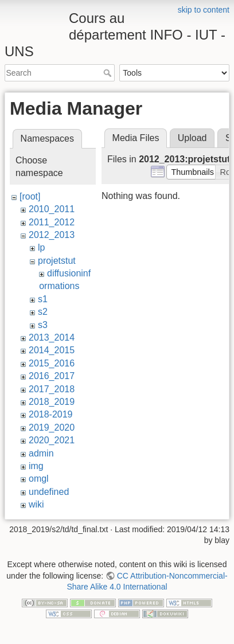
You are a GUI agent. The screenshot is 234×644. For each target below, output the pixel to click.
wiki (36, 504)
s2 (43, 312)
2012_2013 (52, 235)
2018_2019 (52, 402)
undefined (49, 492)
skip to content (204, 10)
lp (41, 247)
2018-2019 (51, 414)
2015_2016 (52, 363)
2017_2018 (52, 389)
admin (41, 453)
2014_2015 (52, 350)
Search (109, 73)
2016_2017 (52, 376)
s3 (43, 325)
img (36, 466)
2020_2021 (52, 440)
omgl (39, 479)
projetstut (57, 261)
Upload (192, 138)
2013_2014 (52, 337)
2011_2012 (52, 222)
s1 (43, 299)
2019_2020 (52, 428)
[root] (30, 196)
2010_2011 (52, 209)
